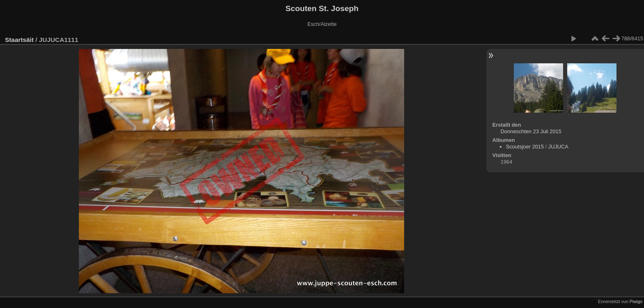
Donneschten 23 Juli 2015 (531, 131)
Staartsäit (19, 40)
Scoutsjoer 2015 (525, 147)
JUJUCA (558, 147)
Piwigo (636, 301)
